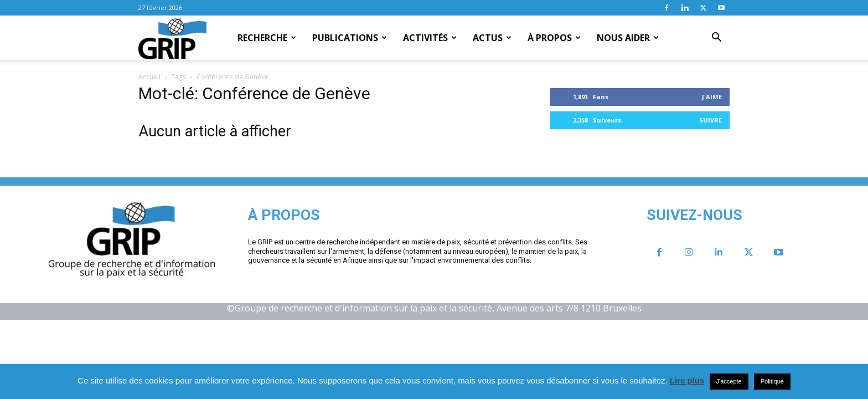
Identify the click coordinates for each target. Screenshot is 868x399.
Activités (430, 38)
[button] (716, 38)
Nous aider (628, 38)
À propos (554, 38)
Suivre (711, 120)
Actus (492, 38)
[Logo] (172, 38)
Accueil (149, 77)
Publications (350, 38)
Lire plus (687, 380)
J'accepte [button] (729, 381)
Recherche (267, 38)
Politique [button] (772, 381)
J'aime (712, 97)
